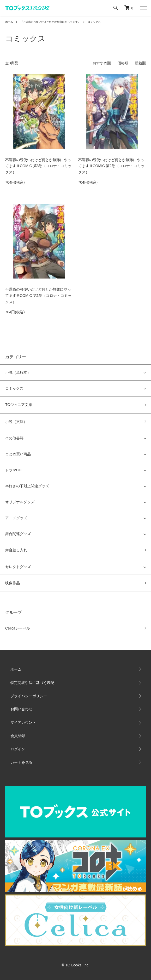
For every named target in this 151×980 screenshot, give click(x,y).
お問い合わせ (21, 709)
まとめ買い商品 (18, 454)
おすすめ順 (102, 63)
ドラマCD (13, 470)
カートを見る (21, 762)
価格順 (123, 63)
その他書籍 (14, 438)
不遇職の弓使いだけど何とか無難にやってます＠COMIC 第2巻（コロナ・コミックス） (111, 166)
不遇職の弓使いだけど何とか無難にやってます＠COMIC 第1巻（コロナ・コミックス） (38, 296)
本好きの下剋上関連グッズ (27, 486)
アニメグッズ (16, 518)
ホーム (9, 22)
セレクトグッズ (18, 567)
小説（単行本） (18, 372)
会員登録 (18, 736)
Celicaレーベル (18, 628)
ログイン (18, 749)
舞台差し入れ (16, 550)
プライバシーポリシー (29, 696)
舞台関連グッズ (18, 534)
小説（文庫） (16, 422)
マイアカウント (23, 722)
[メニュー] (143, 8)
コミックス (94, 22)
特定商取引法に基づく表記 (32, 683)
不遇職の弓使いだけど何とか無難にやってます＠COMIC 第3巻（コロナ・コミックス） (38, 166)
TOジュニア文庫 (19, 405)
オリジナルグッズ (20, 502)
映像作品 (13, 583)
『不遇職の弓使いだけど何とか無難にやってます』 (50, 22)
